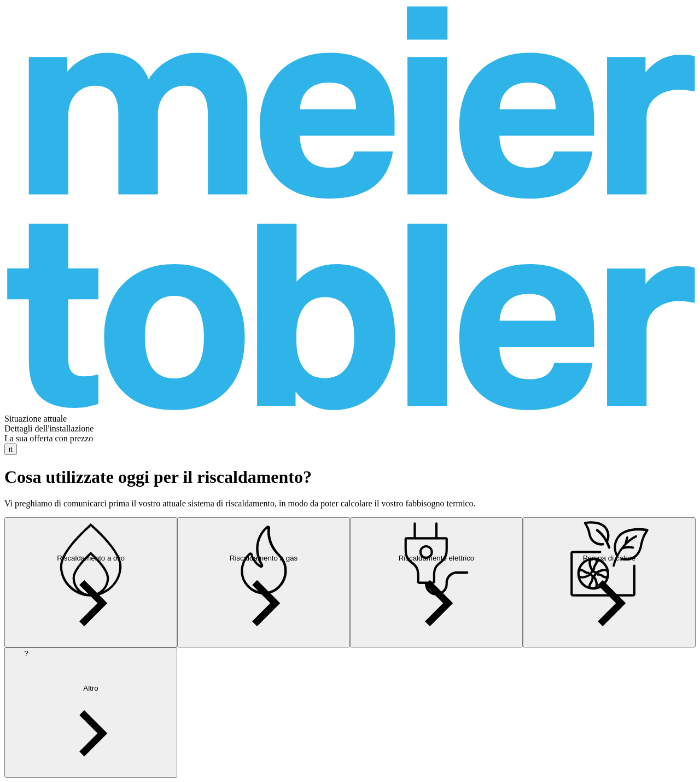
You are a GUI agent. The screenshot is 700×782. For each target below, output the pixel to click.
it (11, 449)
